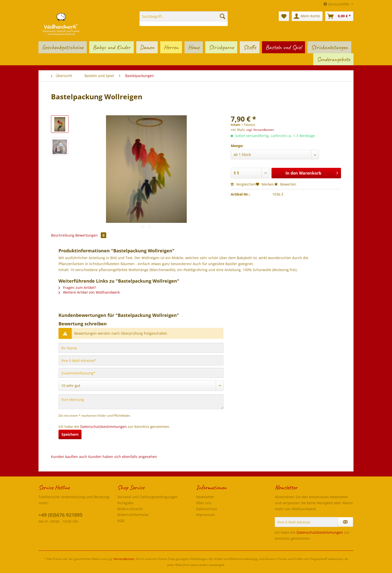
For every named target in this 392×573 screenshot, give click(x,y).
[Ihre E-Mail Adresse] (306, 522)
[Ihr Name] (141, 348)
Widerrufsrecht (130, 509)
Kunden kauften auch (69, 457)
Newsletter (205, 497)
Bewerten (285, 184)
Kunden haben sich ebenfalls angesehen (123, 457)
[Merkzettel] (284, 16)
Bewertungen (91, 235)
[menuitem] (184, 19)
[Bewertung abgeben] (141, 386)
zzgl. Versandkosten (260, 130)
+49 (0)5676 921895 (60, 515)
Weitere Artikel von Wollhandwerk (89, 292)
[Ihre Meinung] (141, 402)
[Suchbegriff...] (184, 16)
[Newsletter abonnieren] (345, 522)
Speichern (70, 434)
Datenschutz (206, 509)
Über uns (204, 503)
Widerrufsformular (133, 515)
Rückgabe (125, 503)
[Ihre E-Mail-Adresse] (141, 360)
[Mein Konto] (307, 16)
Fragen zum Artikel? (77, 288)
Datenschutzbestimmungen (103, 427)
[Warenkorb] (339, 16)
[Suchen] (222, 16)
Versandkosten (124, 559)
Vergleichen (243, 184)
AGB (121, 521)
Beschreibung (63, 235)
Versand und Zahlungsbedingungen (147, 497)
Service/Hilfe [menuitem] (337, 4)
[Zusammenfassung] (141, 373)
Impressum (205, 515)
